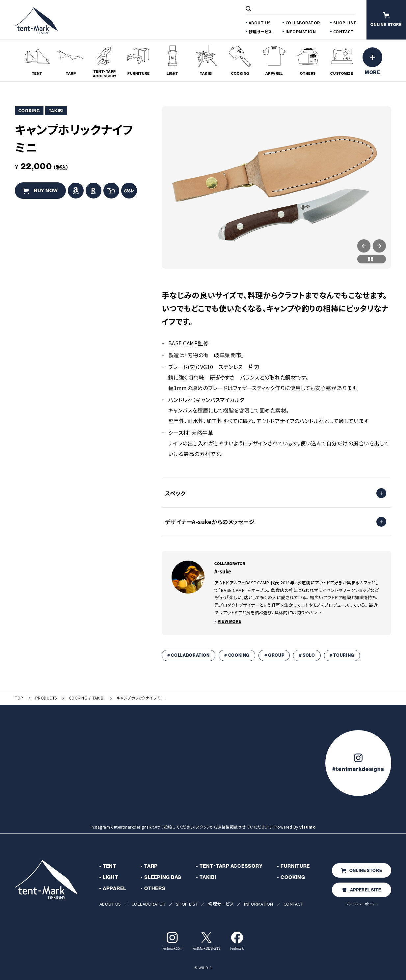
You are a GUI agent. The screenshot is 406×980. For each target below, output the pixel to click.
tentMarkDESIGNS (206, 941)
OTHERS (155, 888)
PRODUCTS (46, 698)
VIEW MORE (230, 622)
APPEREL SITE (362, 890)
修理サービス (260, 31)
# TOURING (342, 655)
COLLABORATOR (303, 23)
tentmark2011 (172, 941)
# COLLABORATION (189, 655)
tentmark (237, 941)
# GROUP (274, 655)
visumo (307, 827)
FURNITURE (295, 866)
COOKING (78, 698)
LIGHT (110, 877)
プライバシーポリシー (362, 904)
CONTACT (344, 31)
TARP (151, 866)
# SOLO (307, 655)
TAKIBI (99, 698)
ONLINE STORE (362, 871)
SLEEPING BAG (163, 877)
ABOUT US (260, 23)
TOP (19, 698)
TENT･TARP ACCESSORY (231, 866)
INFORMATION (301, 31)
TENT (109, 866)
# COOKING (237, 655)
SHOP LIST (345, 23)
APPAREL (114, 888)
